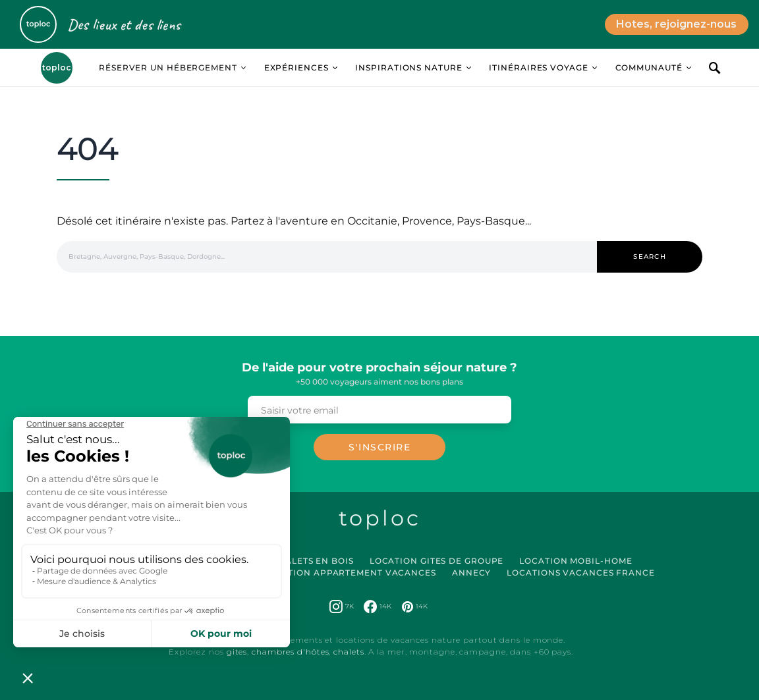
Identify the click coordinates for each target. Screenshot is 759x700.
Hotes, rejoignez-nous (676, 24)
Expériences (296, 67)
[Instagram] (342, 606)
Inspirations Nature (408, 67)
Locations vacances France (581, 573)
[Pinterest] (415, 606)
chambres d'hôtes (290, 652)
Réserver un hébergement (168, 67)
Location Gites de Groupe (437, 561)
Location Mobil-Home (576, 561)
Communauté (649, 67)
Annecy (471, 573)
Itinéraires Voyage (538, 67)
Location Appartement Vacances (350, 573)
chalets (349, 652)
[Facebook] (378, 606)
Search (650, 256)
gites (237, 652)
